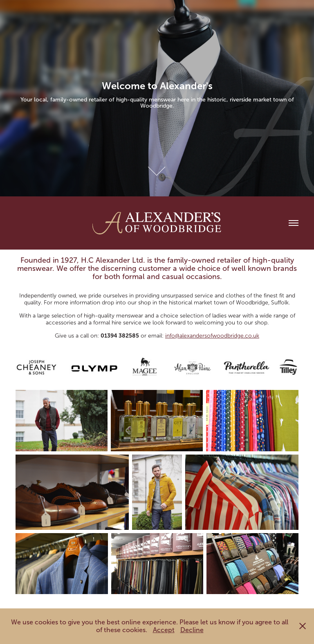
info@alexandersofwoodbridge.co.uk (212, 336)
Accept (164, 630)
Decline (192, 630)
